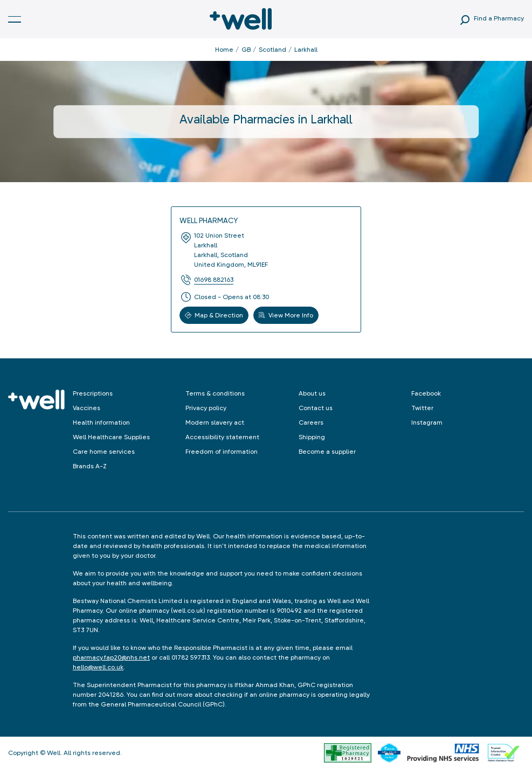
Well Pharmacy (209, 220)
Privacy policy (206, 408)
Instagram (427, 422)
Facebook (426, 393)
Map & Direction (214, 315)
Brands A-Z (90, 466)
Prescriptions (93, 393)
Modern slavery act (215, 422)
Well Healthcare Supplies (111, 437)
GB (246, 50)
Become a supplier (327, 452)
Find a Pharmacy (499, 18)
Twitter (422, 408)
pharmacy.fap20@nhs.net (111, 657)
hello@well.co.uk (98, 667)
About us (312, 393)
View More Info (286, 315)
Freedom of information (222, 452)
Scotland (272, 50)
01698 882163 (214, 280)
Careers (311, 422)
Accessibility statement (222, 437)
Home (224, 50)
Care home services (104, 452)
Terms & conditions (215, 393)
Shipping (312, 437)
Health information (101, 422)
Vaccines (87, 408)
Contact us (316, 408)
